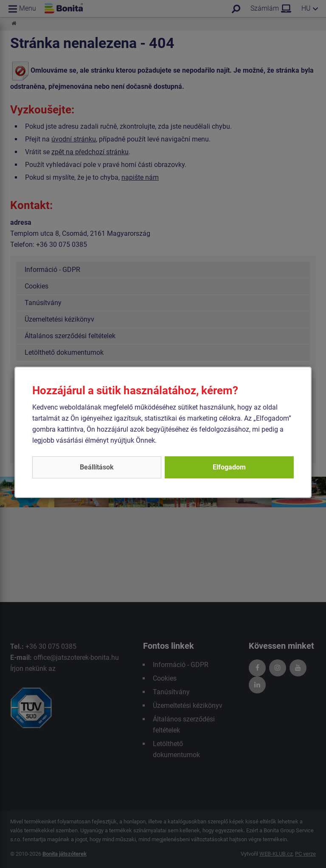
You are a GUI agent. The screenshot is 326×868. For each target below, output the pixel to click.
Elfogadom (229, 467)
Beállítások (97, 467)
